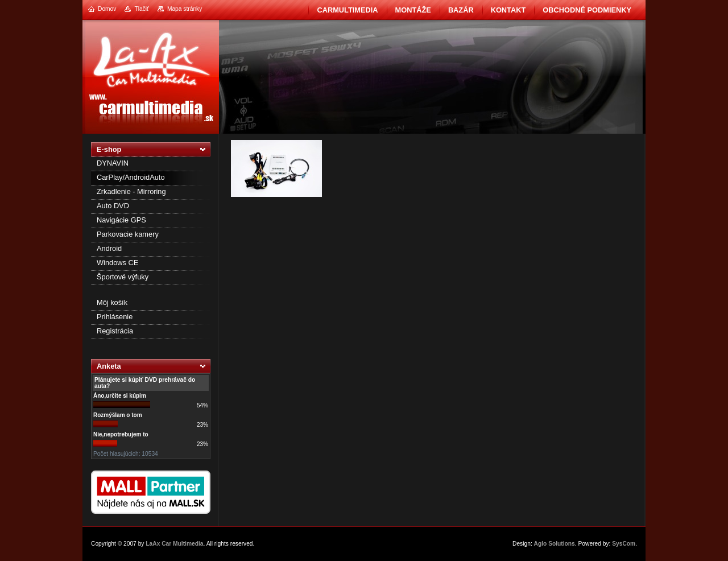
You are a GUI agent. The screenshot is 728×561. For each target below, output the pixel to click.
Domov (107, 9)
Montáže (413, 10)
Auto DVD (113, 206)
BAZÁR (461, 10)
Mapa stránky (185, 9)
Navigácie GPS (121, 220)
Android (109, 248)
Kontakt (508, 10)
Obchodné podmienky (587, 10)
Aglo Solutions (555, 544)
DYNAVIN (113, 163)
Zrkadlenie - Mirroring (131, 191)
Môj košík (112, 302)
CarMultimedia (347, 10)
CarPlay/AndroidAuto (131, 177)
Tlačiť (141, 9)
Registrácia (115, 331)
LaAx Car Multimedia (174, 544)
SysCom (624, 544)
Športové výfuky (123, 277)
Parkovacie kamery (128, 234)
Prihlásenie (115, 317)
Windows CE (117, 263)
